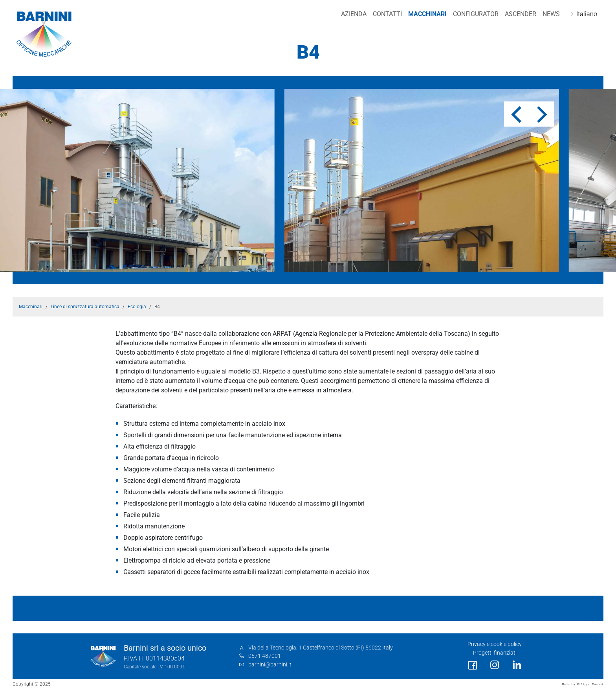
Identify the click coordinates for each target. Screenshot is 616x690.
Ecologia (137, 307)
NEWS (551, 14)
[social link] (473, 665)
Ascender (521, 14)
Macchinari (427, 14)
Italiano (587, 14)
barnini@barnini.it (270, 665)
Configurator (476, 14)
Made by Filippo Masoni (583, 684)
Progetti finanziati (495, 653)
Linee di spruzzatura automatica (85, 307)
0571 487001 (265, 656)
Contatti (387, 14)
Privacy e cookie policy (495, 644)
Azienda (354, 14)
